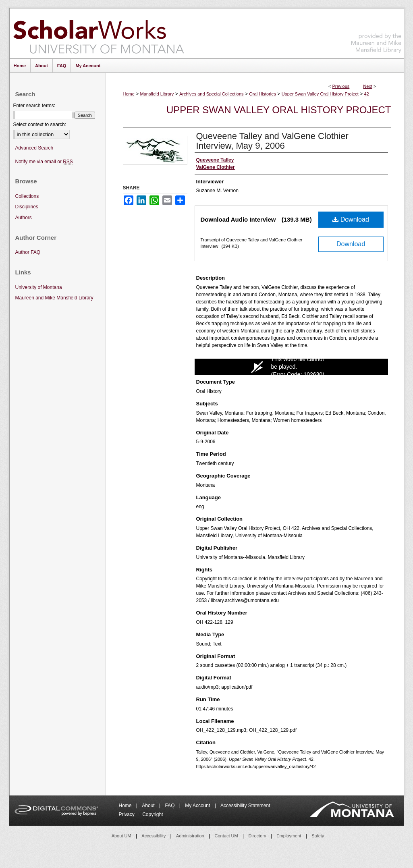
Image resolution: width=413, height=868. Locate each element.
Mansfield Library (157, 94)
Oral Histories (263, 94)
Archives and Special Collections (212, 94)
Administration (190, 836)
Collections (27, 196)
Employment (289, 836)
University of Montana (39, 287)
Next (368, 86)
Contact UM (226, 836)
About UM (121, 836)
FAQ (170, 806)
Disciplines (27, 207)
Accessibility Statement (245, 806)
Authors (24, 218)
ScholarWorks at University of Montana (99, 33)
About (149, 806)
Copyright (153, 814)
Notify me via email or (44, 162)
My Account (198, 806)
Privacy (128, 814)
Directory (257, 836)
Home (129, 94)
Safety (318, 836)
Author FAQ (28, 252)
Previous (341, 86)
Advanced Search (34, 148)
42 (367, 94)
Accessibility (154, 836)
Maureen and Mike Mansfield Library (376, 32)
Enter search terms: (34, 106)
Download (351, 219)
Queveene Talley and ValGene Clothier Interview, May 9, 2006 (272, 141)
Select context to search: (40, 125)
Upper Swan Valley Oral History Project (320, 94)
